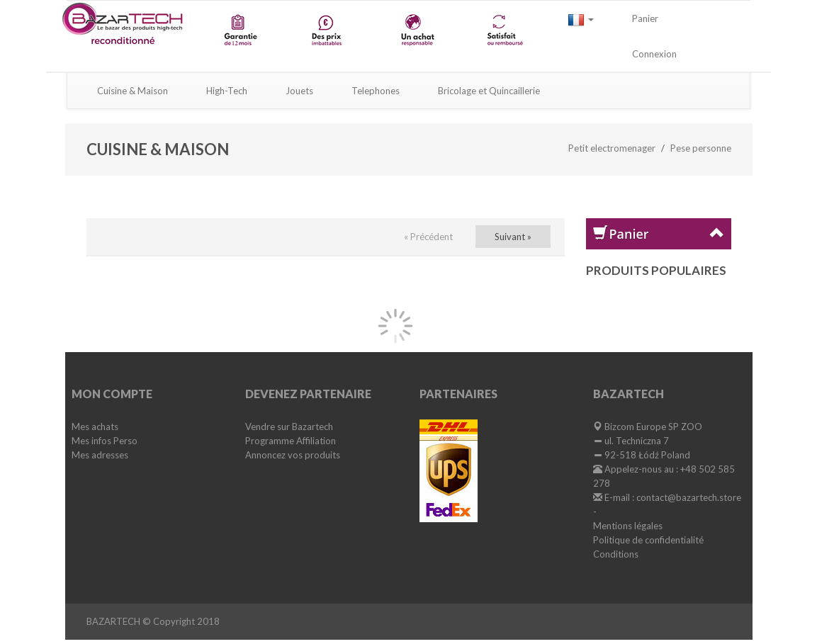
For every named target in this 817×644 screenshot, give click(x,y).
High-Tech (227, 91)
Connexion (654, 54)
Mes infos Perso (105, 441)
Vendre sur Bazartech (289, 426)
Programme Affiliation (291, 441)
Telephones (376, 91)
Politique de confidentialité (648, 540)
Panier (645, 18)
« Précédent (428, 237)
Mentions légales (628, 526)
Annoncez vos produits (293, 455)
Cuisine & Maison (133, 91)
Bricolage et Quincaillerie (489, 91)
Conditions (616, 554)
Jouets (299, 91)
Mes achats (95, 426)
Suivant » (513, 237)
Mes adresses (100, 455)
